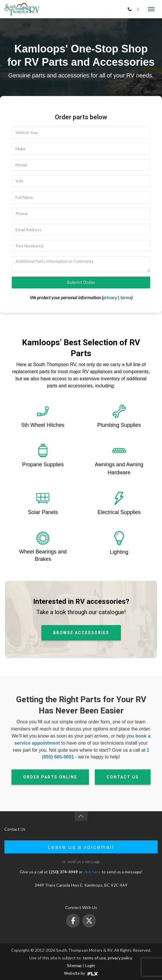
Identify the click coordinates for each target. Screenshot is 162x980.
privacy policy (120, 958)
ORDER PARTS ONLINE (50, 777)
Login (90, 965)
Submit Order (81, 282)
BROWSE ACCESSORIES (81, 633)
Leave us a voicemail (81, 847)
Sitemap (74, 965)
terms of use (94, 958)
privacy (110, 297)
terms (126, 297)
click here (92, 872)
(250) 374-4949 (111, 9)
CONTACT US (123, 777)
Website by (81, 973)
